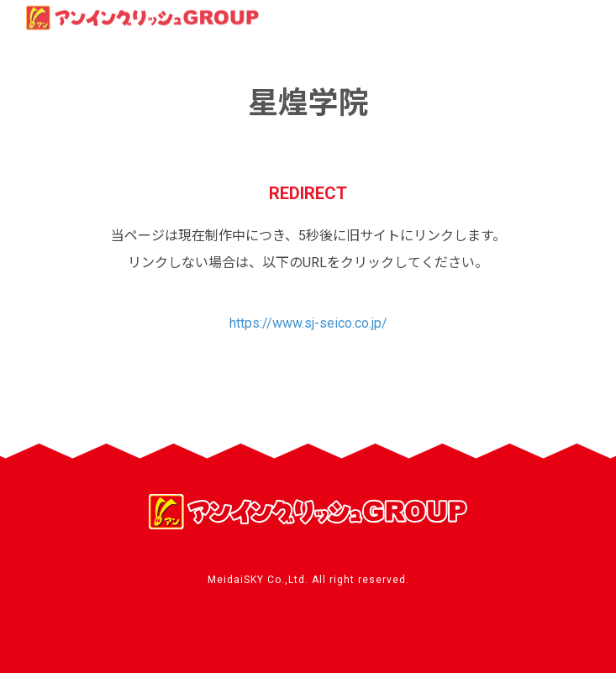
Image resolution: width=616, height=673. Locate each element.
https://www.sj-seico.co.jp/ (308, 323)
